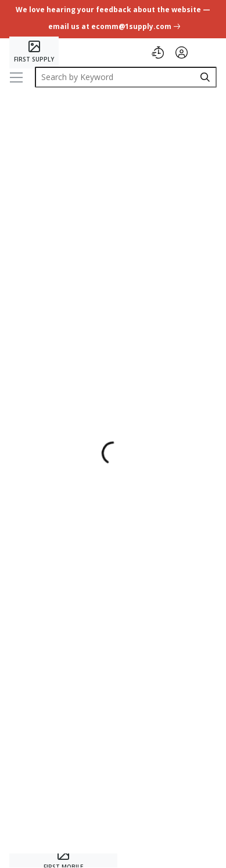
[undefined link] (113, 20)
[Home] (34, 53)
